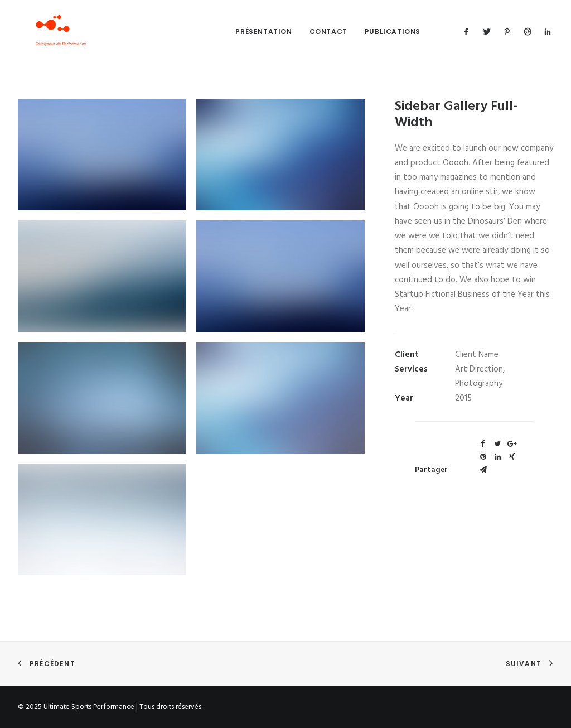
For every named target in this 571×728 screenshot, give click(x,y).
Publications (393, 43)
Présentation (263, 43)
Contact (328, 43)
